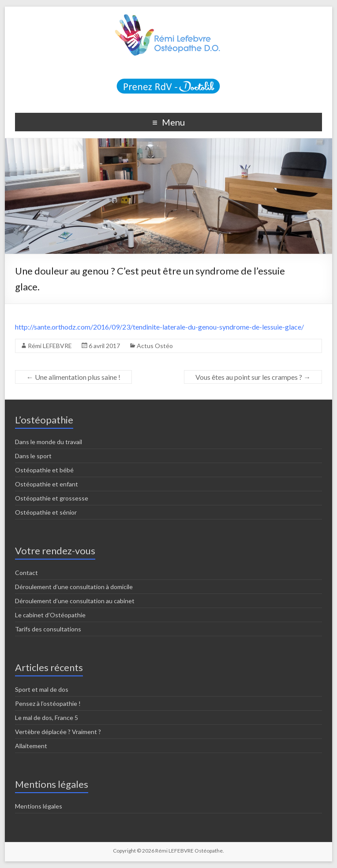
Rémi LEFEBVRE (50, 346)
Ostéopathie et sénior (46, 512)
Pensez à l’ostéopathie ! (48, 703)
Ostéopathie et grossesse (52, 498)
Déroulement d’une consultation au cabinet (75, 601)
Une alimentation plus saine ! (73, 377)
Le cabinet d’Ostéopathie (50, 615)
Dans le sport (33, 456)
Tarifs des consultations (48, 629)
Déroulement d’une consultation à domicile (74, 587)
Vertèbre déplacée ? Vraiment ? (58, 732)
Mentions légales (39, 806)
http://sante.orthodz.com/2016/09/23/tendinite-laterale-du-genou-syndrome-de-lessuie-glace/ (159, 327)
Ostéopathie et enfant (47, 484)
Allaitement (31, 746)
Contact (26, 573)
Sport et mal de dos (42, 689)
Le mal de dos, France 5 (47, 718)
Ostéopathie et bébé (44, 470)
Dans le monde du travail (49, 442)
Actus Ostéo (155, 346)
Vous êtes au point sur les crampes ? (253, 377)
